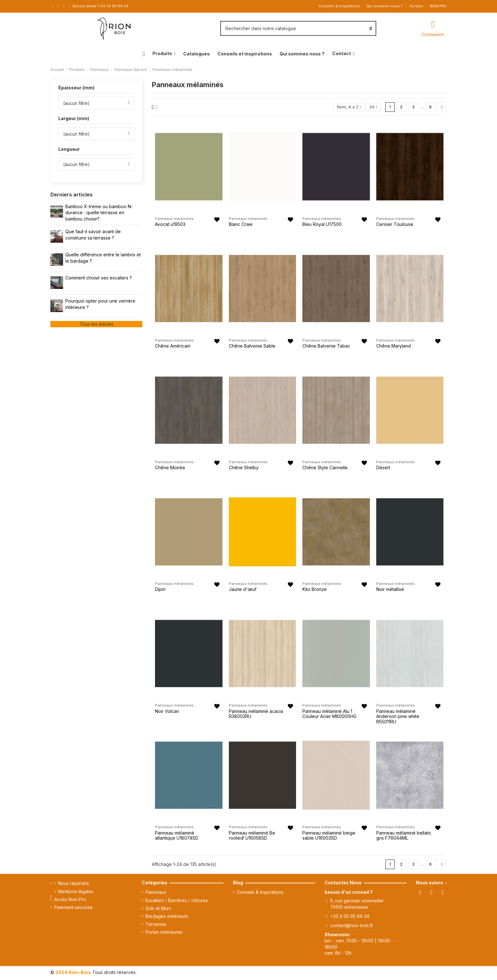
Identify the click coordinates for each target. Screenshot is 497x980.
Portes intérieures (164, 934)
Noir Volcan (167, 712)
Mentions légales (76, 893)
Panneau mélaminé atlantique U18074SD (177, 836)
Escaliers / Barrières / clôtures (177, 902)
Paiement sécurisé (73, 909)
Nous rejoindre (74, 885)
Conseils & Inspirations (340, 6)
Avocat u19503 (170, 225)
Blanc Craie (241, 225)
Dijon (160, 590)
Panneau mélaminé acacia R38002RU (256, 714)
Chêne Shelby (244, 468)
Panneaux (156, 894)
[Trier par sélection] (346, 108)
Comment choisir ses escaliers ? (99, 278)
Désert (383, 468)
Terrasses (156, 925)
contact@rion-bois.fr (352, 927)
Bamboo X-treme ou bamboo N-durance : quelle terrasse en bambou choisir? (99, 213)
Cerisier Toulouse (395, 225)
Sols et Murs (158, 910)
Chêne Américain (173, 346)
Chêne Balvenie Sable (252, 346)
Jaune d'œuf (243, 590)
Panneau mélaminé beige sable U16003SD (329, 836)
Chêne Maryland (394, 346)
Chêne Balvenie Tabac (326, 346)
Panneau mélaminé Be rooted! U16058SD (252, 836)
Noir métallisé (390, 590)
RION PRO (438, 6)
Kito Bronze (315, 590)
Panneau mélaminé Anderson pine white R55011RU (398, 717)
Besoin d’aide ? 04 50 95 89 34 (100, 6)
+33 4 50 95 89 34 (350, 917)
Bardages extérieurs (167, 917)
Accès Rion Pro (70, 901)
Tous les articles (97, 324)
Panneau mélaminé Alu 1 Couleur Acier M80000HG (329, 714)
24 (372, 107)
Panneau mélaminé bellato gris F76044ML (404, 836)
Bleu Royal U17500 (322, 225)
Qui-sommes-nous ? (385, 6)
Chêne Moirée (170, 468)
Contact (417, 6)
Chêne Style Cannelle (325, 468)
